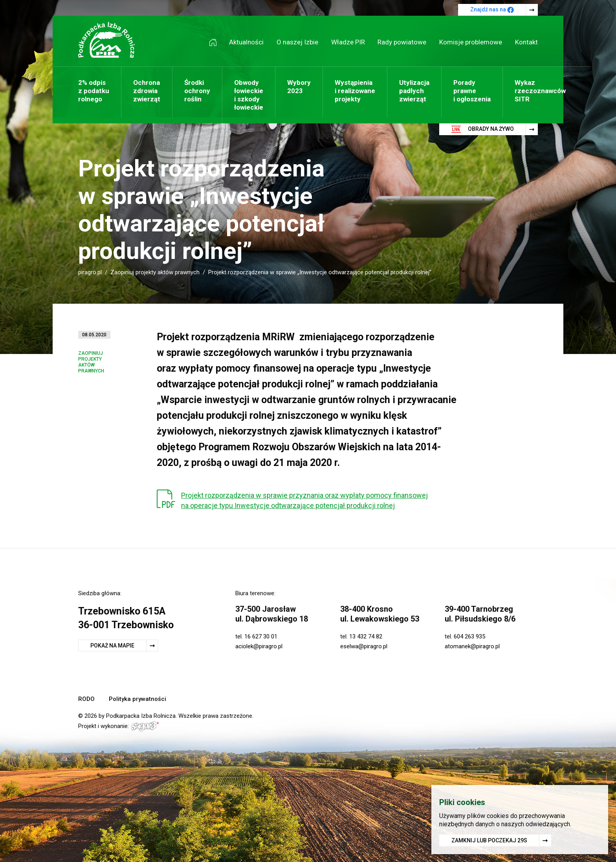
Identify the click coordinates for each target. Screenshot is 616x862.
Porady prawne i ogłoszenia (472, 91)
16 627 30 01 (261, 636)
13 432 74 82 (366, 636)
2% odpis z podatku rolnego (94, 91)
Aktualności (246, 42)
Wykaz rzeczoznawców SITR (540, 91)
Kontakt (526, 42)
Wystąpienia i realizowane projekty (355, 91)
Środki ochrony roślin (197, 91)
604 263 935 (469, 636)
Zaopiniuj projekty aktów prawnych (155, 272)
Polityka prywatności (137, 699)
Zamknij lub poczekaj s (489, 842)
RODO (86, 699)
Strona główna (216, 42)
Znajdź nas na (492, 10)
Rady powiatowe (402, 42)
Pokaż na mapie (112, 646)
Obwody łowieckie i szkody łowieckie (249, 95)
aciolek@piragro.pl (259, 646)
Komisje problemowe (471, 42)
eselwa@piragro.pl (364, 646)
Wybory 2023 (299, 87)
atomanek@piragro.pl (472, 646)
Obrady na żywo (483, 129)
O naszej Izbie (297, 42)
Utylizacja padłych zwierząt (414, 91)
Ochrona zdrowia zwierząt (147, 91)
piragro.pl (90, 272)
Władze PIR (348, 42)
